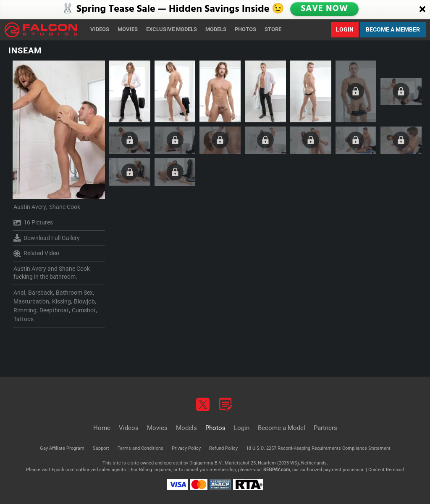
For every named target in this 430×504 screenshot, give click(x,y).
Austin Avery (30, 207)
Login (345, 29)
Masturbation (31, 301)
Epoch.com (63, 470)
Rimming (25, 310)
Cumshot (84, 310)
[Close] (422, 10)
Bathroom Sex (74, 293)
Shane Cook (65, 207)
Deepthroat (54, 310)
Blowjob (84, 301)
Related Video (36, 253)
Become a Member (393, 29)
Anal (19, 293)
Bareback (41, 293)
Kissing (62, 301)
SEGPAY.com (277, 470)
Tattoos (24, 319)
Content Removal (386, 470)
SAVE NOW (325, 9)
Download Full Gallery (47, 238)
